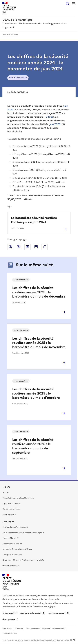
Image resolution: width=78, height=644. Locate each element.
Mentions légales (10, 633)
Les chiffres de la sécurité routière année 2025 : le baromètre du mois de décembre (39, 292)
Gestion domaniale (11, 566)
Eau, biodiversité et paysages (15, 527)
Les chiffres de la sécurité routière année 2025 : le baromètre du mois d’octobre (36, 393)
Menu (74, 4)
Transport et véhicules (12, 555)
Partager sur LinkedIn (27, 247)
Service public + (9, 514)
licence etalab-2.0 (64, 640)
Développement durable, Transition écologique (23, 533)
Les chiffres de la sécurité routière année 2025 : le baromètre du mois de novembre (39, 343)
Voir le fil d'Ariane (10, 35)
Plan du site (7, 629)
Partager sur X (19, 247)
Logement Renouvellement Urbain (17, 549)
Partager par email (36, 247)
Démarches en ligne (11, 509)
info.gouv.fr (9, 613)
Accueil (6, 492)
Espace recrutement (11, 503)
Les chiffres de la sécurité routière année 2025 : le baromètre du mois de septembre (33, 446)
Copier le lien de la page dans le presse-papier (45, 247)
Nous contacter (33, 629)
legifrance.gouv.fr (57, 613)
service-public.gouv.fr (31, 613)
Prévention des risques (12, 544)
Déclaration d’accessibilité (54, 629)
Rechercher (68, 4)
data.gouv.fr (9, 620)
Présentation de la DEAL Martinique (18, 498)
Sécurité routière (18, 78)
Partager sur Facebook (10, 247)
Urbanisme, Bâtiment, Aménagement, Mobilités (23, 560)
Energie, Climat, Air (11, 538)
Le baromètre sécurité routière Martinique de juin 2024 (34, 220)
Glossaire (19, 629)
